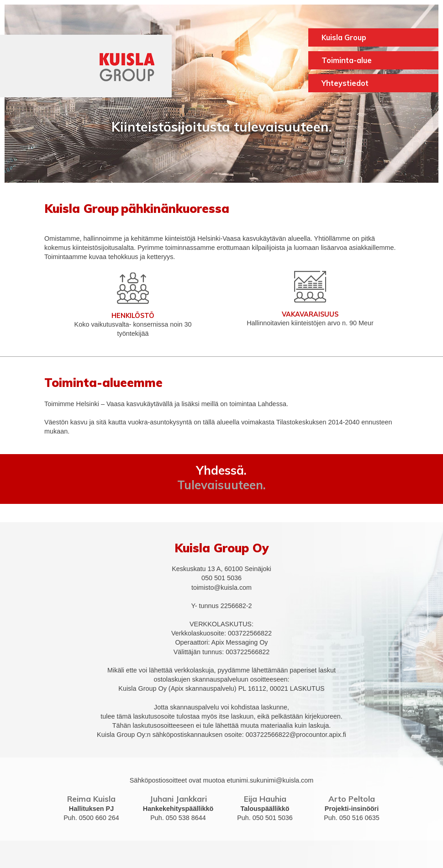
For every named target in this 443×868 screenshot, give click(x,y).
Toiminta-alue (347, 60)
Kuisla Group (344, 37)
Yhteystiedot (345, 83)
